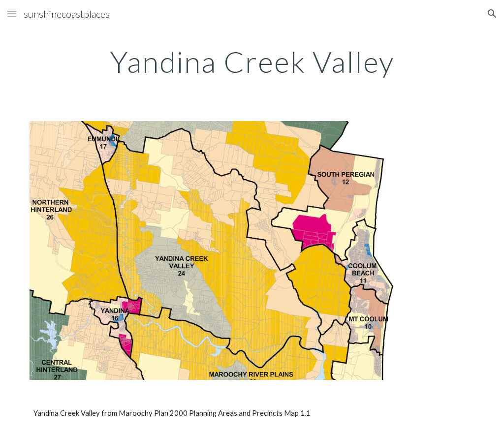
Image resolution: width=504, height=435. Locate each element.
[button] (12, 14)
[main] (252, 62)
